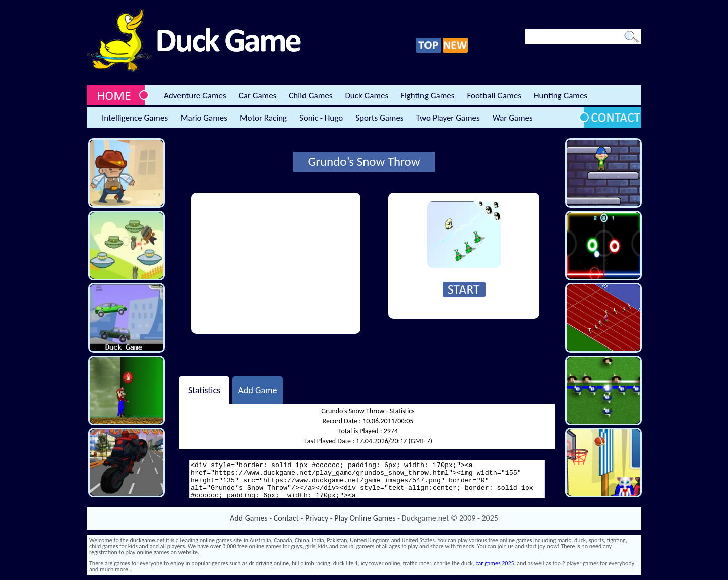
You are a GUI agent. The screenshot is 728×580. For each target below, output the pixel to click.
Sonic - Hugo (321, 118)
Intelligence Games (135, 118)
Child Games (311, 96)
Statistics (204, 390)
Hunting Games (561, 96)
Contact (286, 518)
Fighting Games (428, 96)
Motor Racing (263, 118)
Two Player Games (448, 118)
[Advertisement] (276, 263)
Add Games (249, 518)
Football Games (494, 96)
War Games (513, 118)
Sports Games (379, 118)
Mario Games (204, 118)
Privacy (317, 518)
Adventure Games (195, 96)
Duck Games (367, 96)
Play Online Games (365, 518)
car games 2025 (495, 563)
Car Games (258, 96)
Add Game (258, 390)
